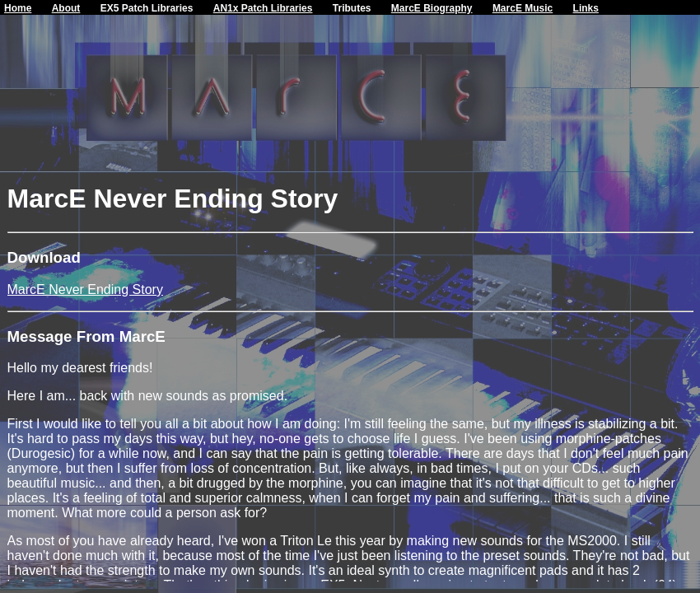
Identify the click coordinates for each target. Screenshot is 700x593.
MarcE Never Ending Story (85, 289)
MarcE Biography (432, 8)
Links (586, 8)
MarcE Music (523, 8)
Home (18, 8)
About (66, 8)
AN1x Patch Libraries (263, 8)
